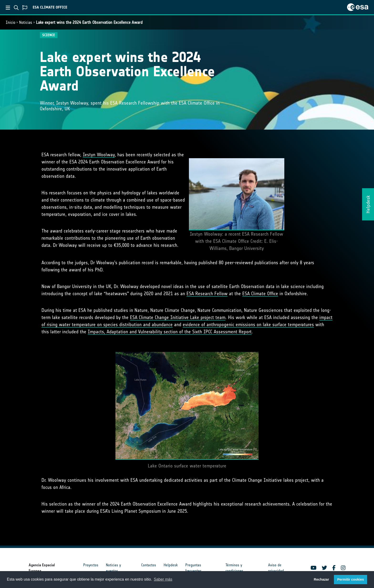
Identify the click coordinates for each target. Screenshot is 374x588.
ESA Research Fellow (207, 294)
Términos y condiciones (234, 568)
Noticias (26, 22)
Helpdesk (171, 565)
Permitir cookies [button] (351, 579)
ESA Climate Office (260, 294)
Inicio (10, 22)
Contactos (149, 565)
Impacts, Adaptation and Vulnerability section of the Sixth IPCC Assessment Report (170, 332)
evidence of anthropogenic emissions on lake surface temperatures (248, 324)
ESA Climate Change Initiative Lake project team (178, 317)
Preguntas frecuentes (193, 568)
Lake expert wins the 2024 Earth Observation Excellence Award (89, 22)
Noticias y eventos (113, 568)
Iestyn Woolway (99, 155)
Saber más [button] (163, 579)
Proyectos (91, 565)
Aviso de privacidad (276, 568)
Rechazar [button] (321, 579)
